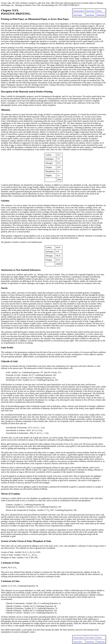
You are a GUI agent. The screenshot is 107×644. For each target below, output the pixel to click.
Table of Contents (78, 15)
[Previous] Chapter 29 (79, 11)
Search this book (90, 15)
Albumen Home (101, 15)
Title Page (99, 11)
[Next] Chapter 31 (91, 11)
